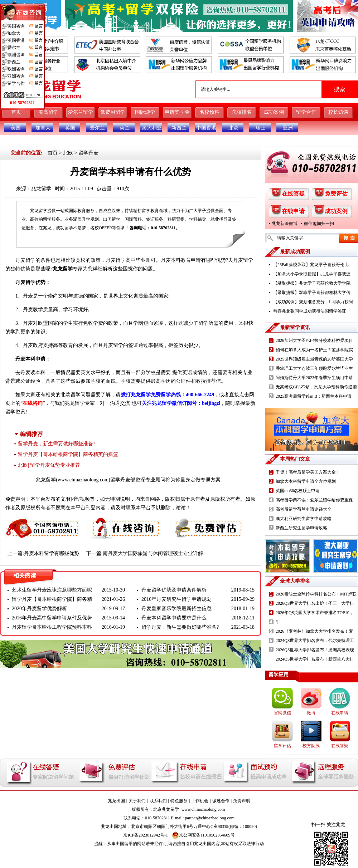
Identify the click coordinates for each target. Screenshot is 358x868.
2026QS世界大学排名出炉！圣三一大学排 (315, 603)
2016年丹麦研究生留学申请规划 (176, 599)
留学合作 (306, 112)
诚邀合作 (221, 801)
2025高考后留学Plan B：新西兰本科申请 (314, 396)
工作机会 (200, 801)
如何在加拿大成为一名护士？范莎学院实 (314, 350)
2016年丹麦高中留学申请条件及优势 (52, 618)
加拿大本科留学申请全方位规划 (306, 481)
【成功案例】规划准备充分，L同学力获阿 (313, 302)
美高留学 (48, 112)
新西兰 (179, 128)
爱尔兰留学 (81, 112)
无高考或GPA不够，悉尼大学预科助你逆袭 (316, 387)
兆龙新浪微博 (285, 224)
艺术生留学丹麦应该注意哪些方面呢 (52, 590)
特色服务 (179, 801)
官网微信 (282, 713)
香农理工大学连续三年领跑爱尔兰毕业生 (314, 368)
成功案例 (274, 112)
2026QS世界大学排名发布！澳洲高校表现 (315, 650)
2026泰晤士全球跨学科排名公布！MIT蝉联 (316, 594)
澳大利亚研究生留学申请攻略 (304, 519)
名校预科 (209, 112)
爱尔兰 (97, 128)
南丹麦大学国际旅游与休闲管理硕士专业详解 (153, 553)
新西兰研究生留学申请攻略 (301, 528)
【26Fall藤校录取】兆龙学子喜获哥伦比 (311, 265)
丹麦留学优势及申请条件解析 (174, 590)
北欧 (233, 128)
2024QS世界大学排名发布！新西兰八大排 (315, 659)
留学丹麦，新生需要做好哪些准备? (57, 444)
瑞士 (261, 128)
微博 (311, 713)
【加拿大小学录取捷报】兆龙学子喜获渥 (312, 274)
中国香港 (206, 128)
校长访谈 (338, 112)
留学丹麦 (88, 153)
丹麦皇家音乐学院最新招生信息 (176, 609)
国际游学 (145, 112)
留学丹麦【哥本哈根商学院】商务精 (52, 599)
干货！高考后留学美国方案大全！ (308, 472)
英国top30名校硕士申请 (298, 491)
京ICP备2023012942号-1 (146, 835)
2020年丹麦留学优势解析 (39, 609)
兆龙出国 (116, 801)
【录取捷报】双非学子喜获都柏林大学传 (312, 293)
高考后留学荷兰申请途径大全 (304, 509)
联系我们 (158, 801)
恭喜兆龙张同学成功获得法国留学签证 (310, 311)
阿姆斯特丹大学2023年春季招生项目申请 (314, 378)
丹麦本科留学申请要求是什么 (174, 618)
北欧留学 (71, 395)
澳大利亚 (152, 128)
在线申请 (293, 211)
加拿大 (43, 128)
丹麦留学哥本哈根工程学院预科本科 (52, 627)
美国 (16, 128)
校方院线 (311, 746)
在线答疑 (293, 194)
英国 (70, 128)
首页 (16, 112)
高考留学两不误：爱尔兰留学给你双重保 (314, 500)
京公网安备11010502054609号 (203, 835)
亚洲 (288, 128)
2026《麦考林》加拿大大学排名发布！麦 (314, 631)
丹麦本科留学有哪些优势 (52, 553)
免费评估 (336, 194)
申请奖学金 (177, 112)
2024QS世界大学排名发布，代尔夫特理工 (315, 641)
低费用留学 (113, 112)
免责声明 (242, 801)
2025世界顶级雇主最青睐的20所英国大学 (314, 359)
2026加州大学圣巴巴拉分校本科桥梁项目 (314, 340)
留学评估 (282, 746)
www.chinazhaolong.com (83, 480)
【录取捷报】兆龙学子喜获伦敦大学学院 (312, 283)
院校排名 (242, 112)
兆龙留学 (41, 189)
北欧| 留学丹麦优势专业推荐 (49, 465)
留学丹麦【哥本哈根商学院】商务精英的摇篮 (68, 454)
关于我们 (137, 801)
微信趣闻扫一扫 (319, 224)
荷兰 (125, 128)
